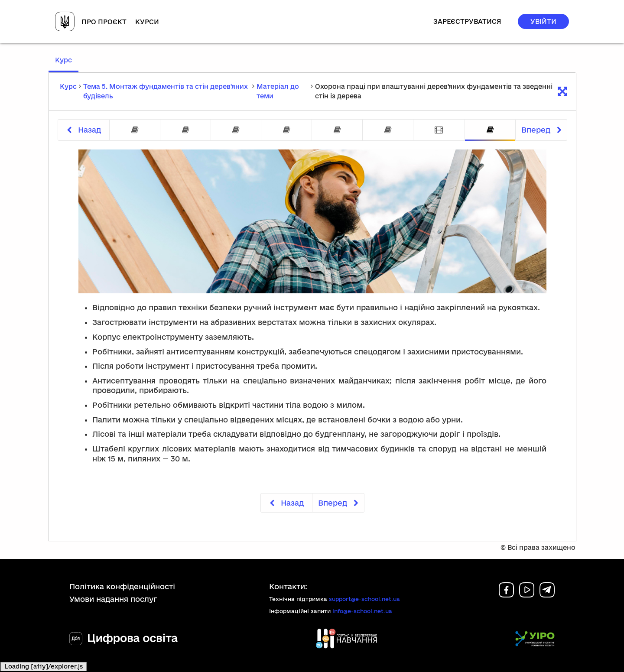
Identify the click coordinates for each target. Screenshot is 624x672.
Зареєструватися (467, 21)
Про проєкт (104, 22)
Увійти (543, 21)
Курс (67, 64)
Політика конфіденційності (122, 586)
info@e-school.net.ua (362, 611)
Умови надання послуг (113, 599)
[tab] (135, 130)
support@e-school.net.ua (364, 599)
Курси (147, 22)
